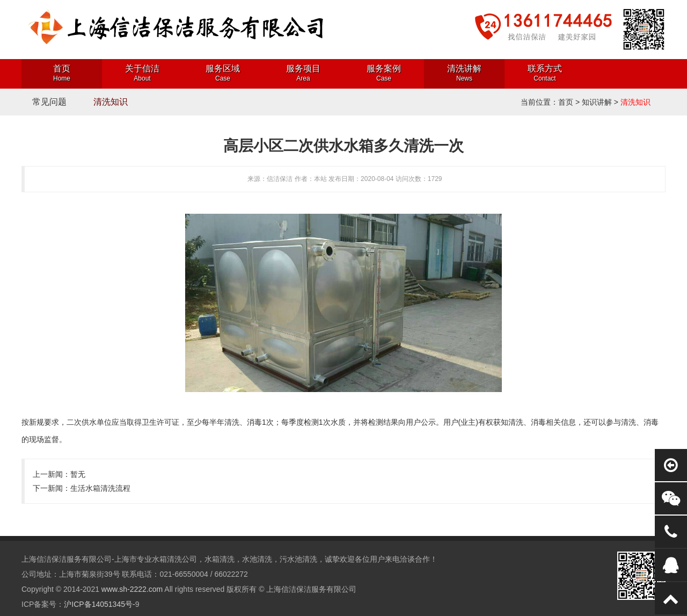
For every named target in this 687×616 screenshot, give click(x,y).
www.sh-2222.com (132, 589)
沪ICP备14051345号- (99, 604)
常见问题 (49, 102)
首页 (566, 102)
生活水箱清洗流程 (100, 488)
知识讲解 (597, 102)
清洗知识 (111, 102)
